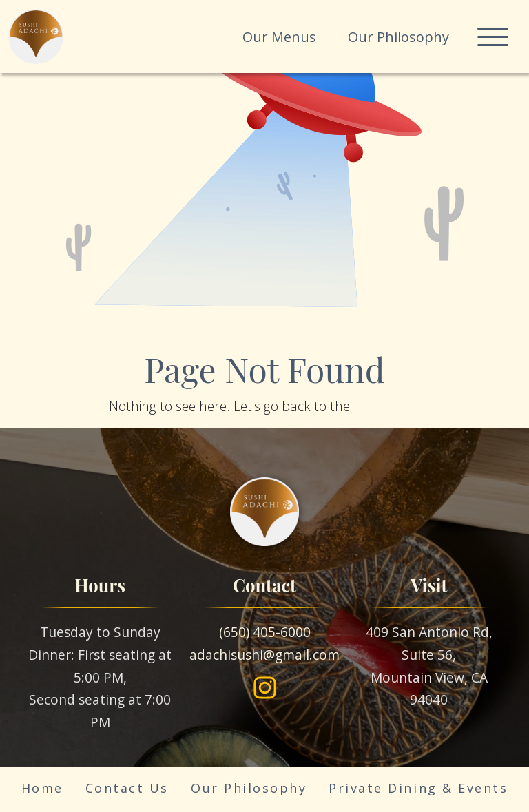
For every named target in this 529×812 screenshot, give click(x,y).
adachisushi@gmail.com (264, 655)
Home (42, 788)
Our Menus (279, 37)
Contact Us (127, 788)
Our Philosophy (398, 37)
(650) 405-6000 (265, 632)
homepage (385, 406)
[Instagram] (265, 688)
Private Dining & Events (418, 788)
